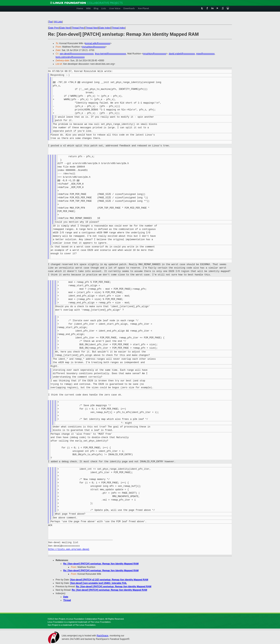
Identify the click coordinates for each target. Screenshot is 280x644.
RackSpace (102, 636)
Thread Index (118, 28)
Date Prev (54, 28)
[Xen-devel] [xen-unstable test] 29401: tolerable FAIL (98, 583)
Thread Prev (78, 28)
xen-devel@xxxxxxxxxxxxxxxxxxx (77, 54)
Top (50, 22)
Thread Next (92, 28)
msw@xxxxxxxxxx (205, 54)
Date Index (105, 28)
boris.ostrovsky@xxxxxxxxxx (70, 57)
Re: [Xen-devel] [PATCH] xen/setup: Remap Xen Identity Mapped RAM (101, 564)
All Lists (58, 22)
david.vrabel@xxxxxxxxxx (182, 54)
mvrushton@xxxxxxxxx (94, 47)
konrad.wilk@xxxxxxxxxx (98, 43)
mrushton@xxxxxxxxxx (154, 54)
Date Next (65, 28)
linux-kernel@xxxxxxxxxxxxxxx (110, 54)
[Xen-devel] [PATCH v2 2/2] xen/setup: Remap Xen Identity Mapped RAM (109, 580)
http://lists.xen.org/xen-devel (69, 549)
